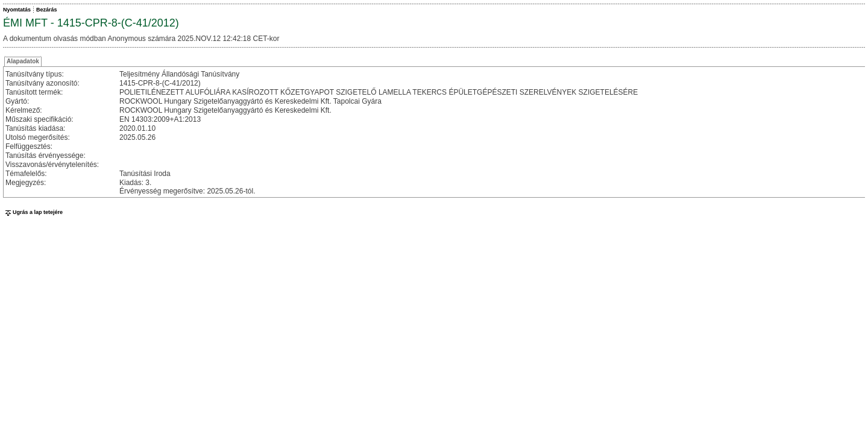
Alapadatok (23, 61)
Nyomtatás (17, 10)
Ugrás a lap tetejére (33, 212)
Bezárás (47, 10)
